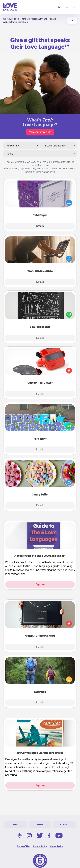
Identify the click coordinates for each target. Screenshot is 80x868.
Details (40, 226)
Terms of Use (23, 846)
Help (16, 824)
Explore (40, 584)
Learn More (23, 22)
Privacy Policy (40, 846)
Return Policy (56, 846)
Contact (64, 824)
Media (40, 824)
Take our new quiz (40, 132)
